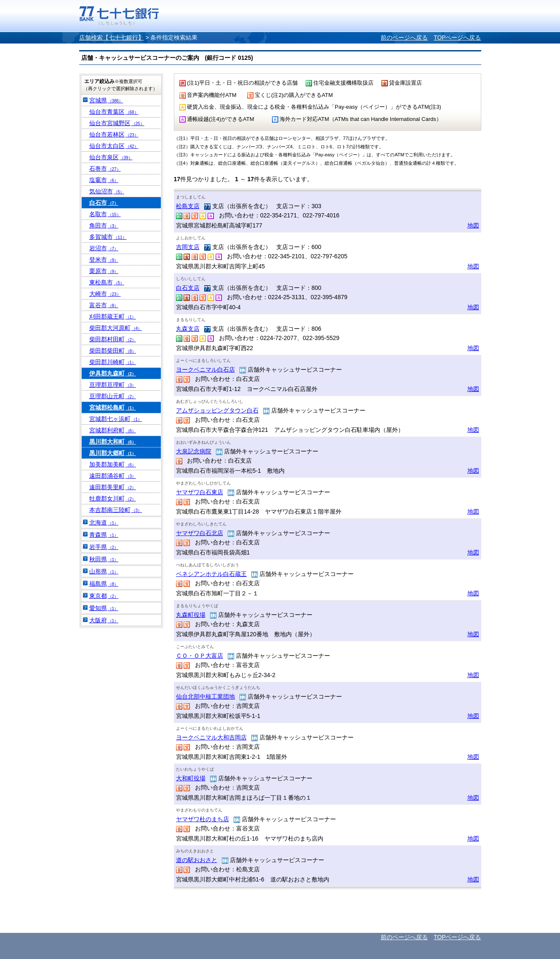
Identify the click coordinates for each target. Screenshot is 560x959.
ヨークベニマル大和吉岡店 (211, 737)
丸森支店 (188, 329)
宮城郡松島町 (113, 407)
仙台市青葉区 (114, 112)
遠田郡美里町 (113, 487)
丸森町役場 (191, 615)
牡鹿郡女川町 (113, 498)
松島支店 (188, 206)
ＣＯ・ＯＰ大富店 (200, 656)
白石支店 (188, 288)
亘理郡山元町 (113, 396)
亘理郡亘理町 (113, 385)
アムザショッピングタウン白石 (217, 410)
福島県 (104, 584)
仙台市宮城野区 (117, 123)
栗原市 (104, 271)
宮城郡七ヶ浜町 (116, 419)
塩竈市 (104, 180)
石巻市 (105, 169)
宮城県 (106, 100)
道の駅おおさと (197, 860)
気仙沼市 (107, 191)
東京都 (104, 596)
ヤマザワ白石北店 (200, 533)
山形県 (104, 571)
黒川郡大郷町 (113, 453)
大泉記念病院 (194, 451)
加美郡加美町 (113, 464)
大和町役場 (191, 778)
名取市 (105, 214)
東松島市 (107, 282)
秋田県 (104, 559)
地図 (473, 225)
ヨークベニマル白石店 (205, 370)
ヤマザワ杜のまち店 (203, 819)
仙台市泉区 (111, 157)
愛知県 (104, 608)
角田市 (104, 225)
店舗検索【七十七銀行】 (112, 38)
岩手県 (104, 547)
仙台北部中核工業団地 (205, 696)
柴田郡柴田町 (113, 351)
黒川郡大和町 (113, 442)
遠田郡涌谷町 (113, 476)
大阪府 (104, 620)
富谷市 (104, 305)
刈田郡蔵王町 (113, 316)
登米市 (104, 260)
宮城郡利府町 (113, 430)
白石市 (104, 203)
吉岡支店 (188, 247)
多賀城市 (108, 237)
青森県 (104, 535)
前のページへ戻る (404, 38)
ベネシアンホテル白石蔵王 (211, 574)
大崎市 (105, 294)
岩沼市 (104, 248)
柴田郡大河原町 (116, 328)
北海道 (104, 522)
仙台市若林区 (114, 134)
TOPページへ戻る (457, 38)
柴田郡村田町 (113, 339)
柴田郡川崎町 (113, 362)
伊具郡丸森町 (113, 373)
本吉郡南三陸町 (116, 510)
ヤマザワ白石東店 (200, 492)
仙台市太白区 (114, 146)
